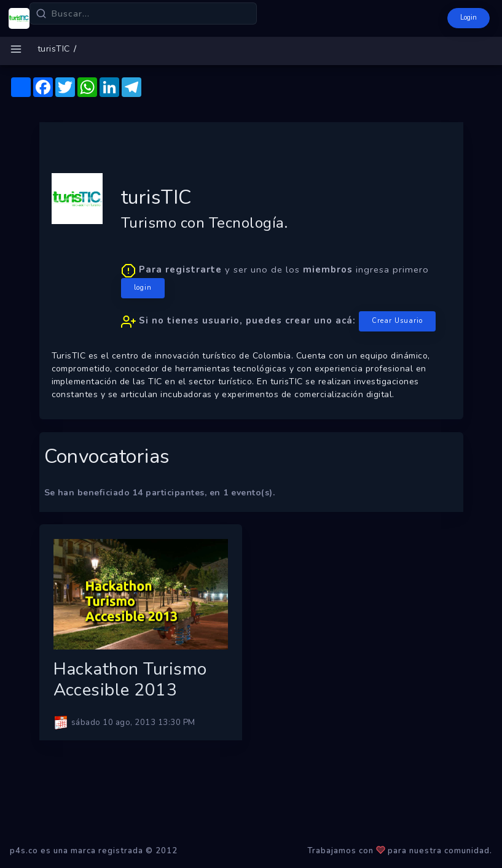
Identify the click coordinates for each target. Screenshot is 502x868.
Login (469, 17)
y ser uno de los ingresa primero (278, 297)
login (143, 288)
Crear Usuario (397, 321)
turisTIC (54, 49)
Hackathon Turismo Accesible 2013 (131, 680)
